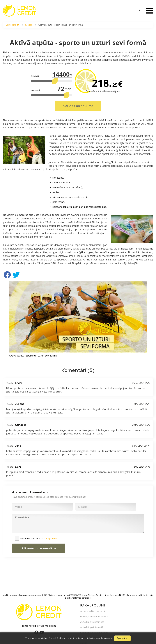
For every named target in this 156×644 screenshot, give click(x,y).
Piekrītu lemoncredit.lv (39, 538)
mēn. (68, 89)
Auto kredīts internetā (92, 622)
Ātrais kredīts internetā (93, 611)
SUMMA (35, 76)
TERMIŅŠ (36, 90)
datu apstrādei (50, 538)
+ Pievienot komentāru (39, 548)
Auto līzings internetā (92, 627)
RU (141, 11)
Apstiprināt (122, 638)
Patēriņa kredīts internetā (94, 617)
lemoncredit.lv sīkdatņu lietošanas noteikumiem (87, 638)
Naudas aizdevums (78, 106)
